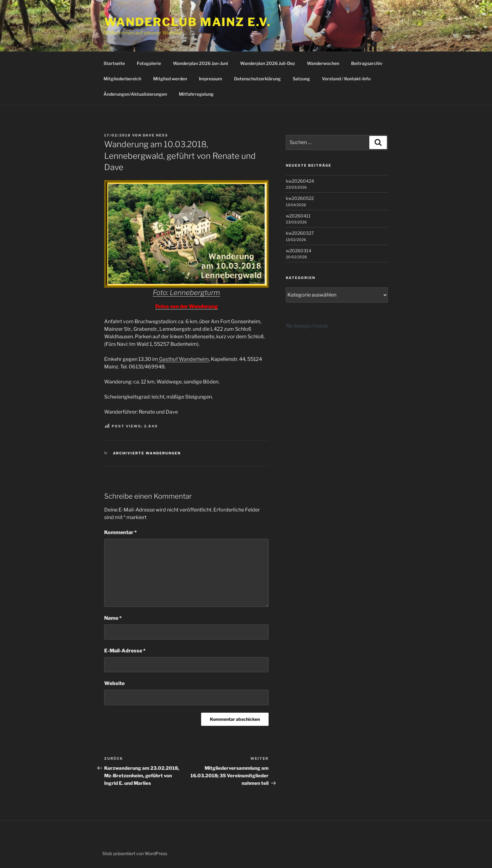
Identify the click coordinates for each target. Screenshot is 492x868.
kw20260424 (300, 181)
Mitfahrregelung (196, 94)
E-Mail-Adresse (125, 651)
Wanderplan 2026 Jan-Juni (201, 63)
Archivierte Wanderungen (147, 453)
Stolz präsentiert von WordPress (135, 853)
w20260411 (298, 216)
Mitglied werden (170, 79)
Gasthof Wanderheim (184, 359)
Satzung (301, 79)
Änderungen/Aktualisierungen (135, 94)
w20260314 (299, 251)
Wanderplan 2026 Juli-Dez (267, 63)
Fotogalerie (149, 63)
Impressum (211, 79)
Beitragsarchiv (367, 63)
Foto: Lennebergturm (186, 292)
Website (114, 683)
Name (113, 618)
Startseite (114, 63)
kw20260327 (300, 233)
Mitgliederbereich (122, 79)
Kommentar (120, 532)
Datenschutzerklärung (257, 79)
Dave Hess (155, 135)
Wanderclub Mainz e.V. (187, 22)
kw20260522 (300, 198)
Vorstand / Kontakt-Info (346, 79)
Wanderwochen (323, 63)
